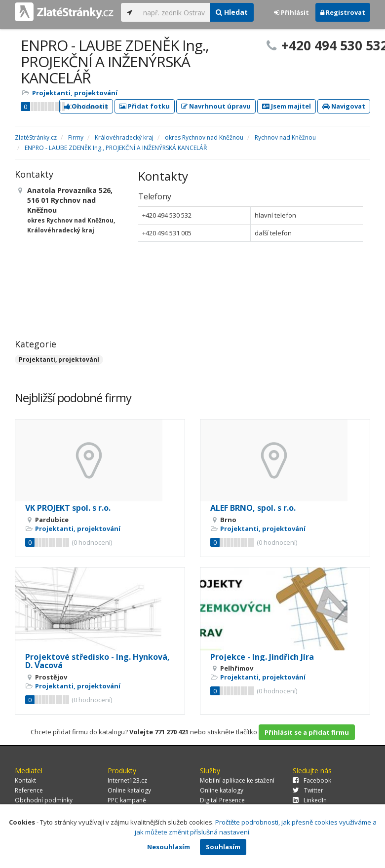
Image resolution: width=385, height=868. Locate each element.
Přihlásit (291, 12)
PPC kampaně (127, 800)
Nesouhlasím (169, 847)
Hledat (232, 12)
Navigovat (344, 106)
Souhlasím (223, 847)
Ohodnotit (86, 106)
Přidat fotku (145, 106)
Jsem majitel (287, 106)
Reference (29, 790)
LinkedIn (310, 800)
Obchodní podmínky (44, 800)
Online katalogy (129, 790)
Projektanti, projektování (75, 93)
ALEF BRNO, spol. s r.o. (253, 508)
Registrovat (343, 12)
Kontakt (25, 780)
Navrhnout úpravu (216, 106)
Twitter (308, 790)
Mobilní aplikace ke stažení (237, 780)
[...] (174, 12)
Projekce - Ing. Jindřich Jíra (262, 657)
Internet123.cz (127, 780)
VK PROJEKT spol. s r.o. (68, 508)
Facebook (312, 780)
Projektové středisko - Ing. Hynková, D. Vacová (97, 661)
